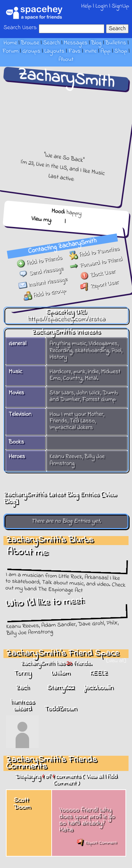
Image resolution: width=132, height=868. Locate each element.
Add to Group (42, 291)
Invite (91, 51)
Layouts (54, 51)
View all (94, 777)
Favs (74, 51)
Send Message (41, 269)
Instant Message (41, 280)
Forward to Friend (97, 267)
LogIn (102, 6)
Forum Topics (84, 219)
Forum (10, 51)
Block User (97, 278)
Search (117, 29)
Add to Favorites (96, 255)
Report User (98, 288)
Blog (96, 43)
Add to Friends (40, 258)
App (105, 51)
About (66, 60)
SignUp (120, 6)
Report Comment (97, 843)
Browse (30, 43)
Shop (121, 51)
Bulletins (116, 43)
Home (10, 43)
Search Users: (20, 28)
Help (86, 6)
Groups (32, 51)
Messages (76, 43)
